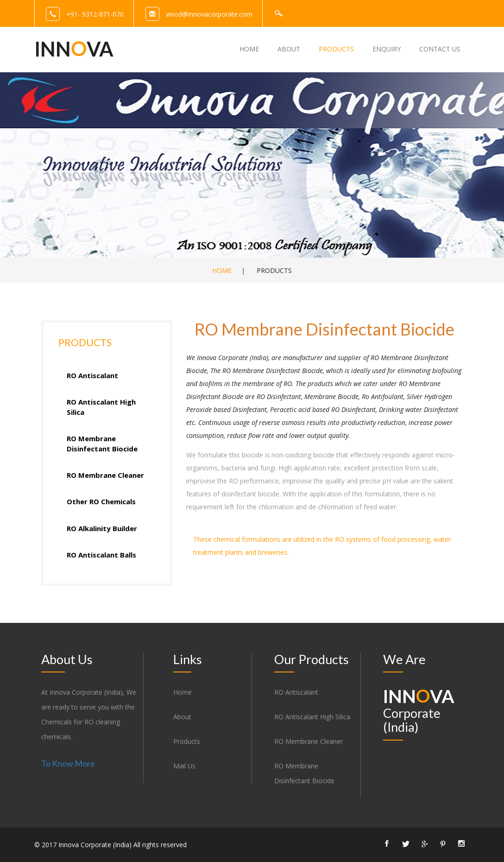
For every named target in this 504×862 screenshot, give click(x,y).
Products (187, 741)
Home (222, 270)
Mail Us (184, 766)
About (182, 717)
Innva (74, 48)
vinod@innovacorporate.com (209, 14)
